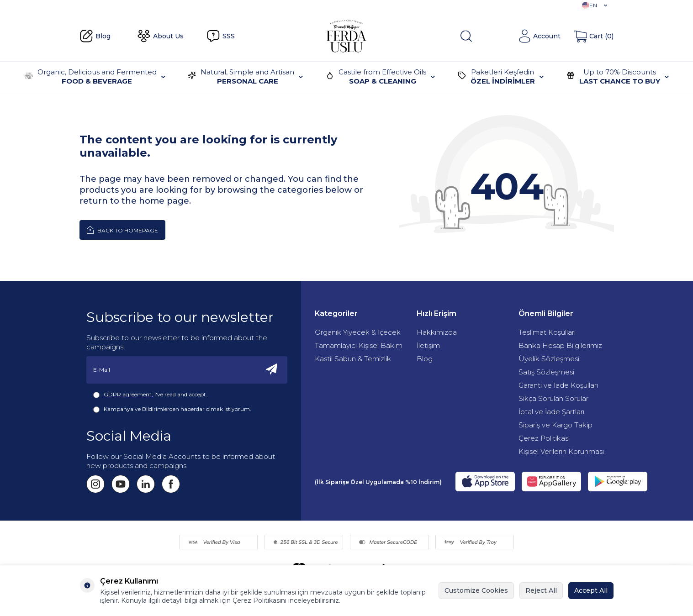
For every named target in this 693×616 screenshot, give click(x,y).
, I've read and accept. (150, 395)
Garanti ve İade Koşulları (558, 385)
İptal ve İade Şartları (551, 412)
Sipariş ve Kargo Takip (555, 425)
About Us (160, 36)
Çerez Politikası (544, 438)
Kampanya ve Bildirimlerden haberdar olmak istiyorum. (172, 409)
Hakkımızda (437, 332)
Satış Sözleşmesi (546, 372)
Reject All (541, 590)
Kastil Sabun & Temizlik (353, 359)
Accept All (591, 590)
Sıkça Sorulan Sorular (553, 398)
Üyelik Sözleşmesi (549, 359)
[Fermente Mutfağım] (346, 36)
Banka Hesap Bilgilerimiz (560, 345)
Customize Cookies (476, 590)
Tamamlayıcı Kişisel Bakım (359, 345)
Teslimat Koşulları (547, 332)
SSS (221, 36)
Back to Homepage (122, 230)
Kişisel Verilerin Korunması (561, 451)
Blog (95, 36)
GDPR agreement (128, 394)
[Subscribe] (272, 370)
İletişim (428, 345)
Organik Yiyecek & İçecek (358, 332)
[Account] (539, 36)
